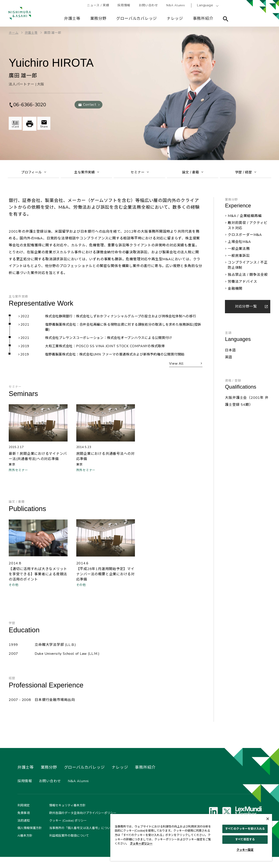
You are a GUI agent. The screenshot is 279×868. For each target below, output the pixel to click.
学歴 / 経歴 (246, 173)
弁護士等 (72, 19)
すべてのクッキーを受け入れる (245, 829)
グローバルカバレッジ (137, 19)
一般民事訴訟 (239, 258)
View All (175, 373)
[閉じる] (268, 819)
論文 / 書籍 (193, 173)
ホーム (14, 33)
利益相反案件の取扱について (69, 847)
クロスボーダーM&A (245, 237)
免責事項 (24, 824)
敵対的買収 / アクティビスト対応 (248, 228)
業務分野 (99, 19)
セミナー (140, 173)
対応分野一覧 (246, 309)
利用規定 (24, 817)
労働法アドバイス (242, 284)
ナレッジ (175, 19)
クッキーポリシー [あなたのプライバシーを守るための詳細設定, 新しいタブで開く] (141, 844)
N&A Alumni (177, 5)
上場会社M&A (239, 244)
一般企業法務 (239, 251)
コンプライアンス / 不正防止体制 (248, 267)
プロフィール (34, 173)
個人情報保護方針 (30, 839)
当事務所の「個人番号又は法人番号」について (81, 839)
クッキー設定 (245, 850)
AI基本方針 (25, 847)
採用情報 (125, 5)
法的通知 (24, 832)
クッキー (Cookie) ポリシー (68, 832)
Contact (89, 105)
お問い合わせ (150, 5)
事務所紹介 (203, 19)
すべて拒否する (245, 839)
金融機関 (235, 291)
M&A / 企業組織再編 (245, 218)
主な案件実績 (87, 173)
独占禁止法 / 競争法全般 (248, 277)
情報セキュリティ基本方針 (67, 817)
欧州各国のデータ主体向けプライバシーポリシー (83, 824)
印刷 (31, 124)
